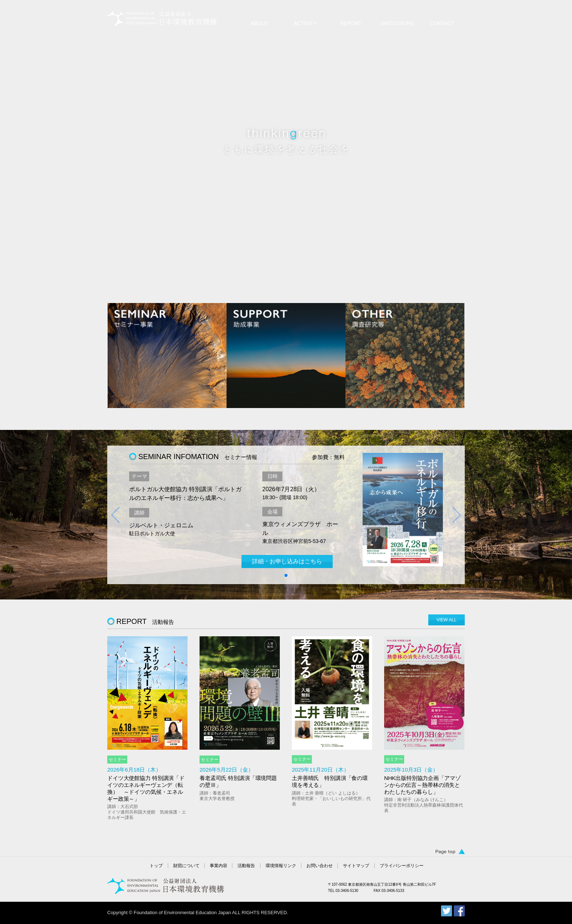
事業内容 (219, 866)
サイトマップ (356, 866)
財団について (186, 866)
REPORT (351, 23)
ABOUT (259, 23)
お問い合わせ (320, 866)
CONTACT (442, 23)
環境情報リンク (281, 866)
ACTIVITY (305, 23)
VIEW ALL (447, 620)
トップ (156, 866)
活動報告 (246, 866)
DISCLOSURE (397, 23)
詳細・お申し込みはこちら (287, 561)
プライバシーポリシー (402, 866)
